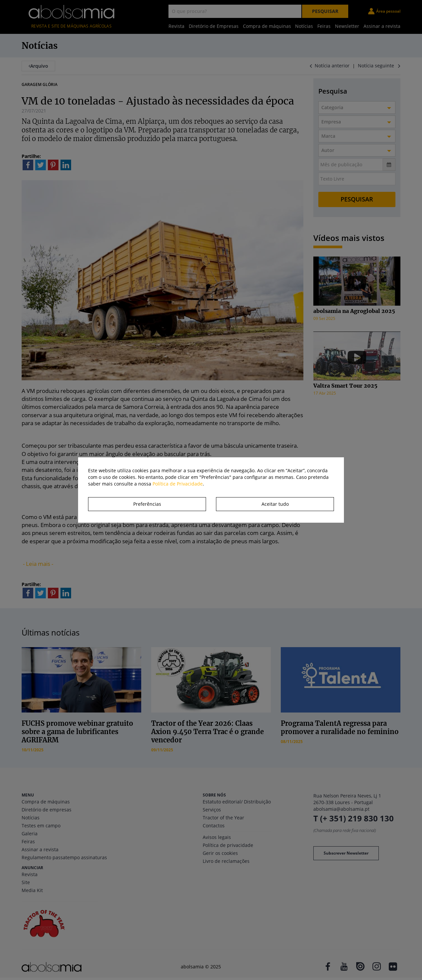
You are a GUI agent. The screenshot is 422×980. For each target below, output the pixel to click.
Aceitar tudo (275, 504)
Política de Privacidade (178, 484)
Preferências (147, 504)
